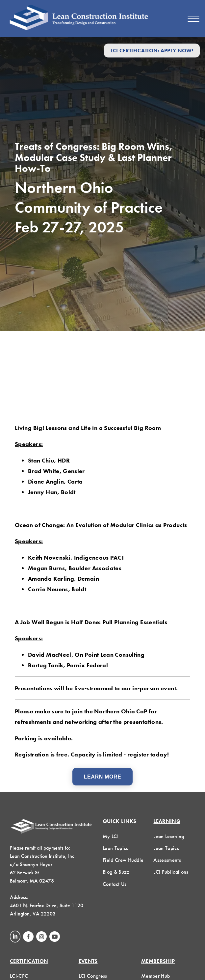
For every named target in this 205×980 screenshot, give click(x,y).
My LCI (111, 836)
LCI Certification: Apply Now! (152, 51)
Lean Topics (115, 848)
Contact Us (115, 884)
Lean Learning (169, 836)
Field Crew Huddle (123, 860)
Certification (29, 961)
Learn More (103, 777)
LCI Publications (171, 872)
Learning (167, 821)
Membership (158, 961)
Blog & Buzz (116, 872)
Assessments (167, 860)
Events (88, 961)
